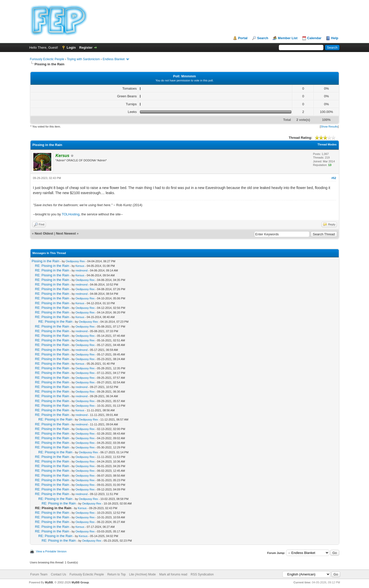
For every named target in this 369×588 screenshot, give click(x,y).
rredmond (81, 270)
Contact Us (59, 574)
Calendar (314, 38)
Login (71, 48)
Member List (288, 38)
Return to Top (117, 574)
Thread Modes (327, 144)
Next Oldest (44, 233)
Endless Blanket (114, 59)
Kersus (80, 266)
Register (86, 48)
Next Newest (66, 233)
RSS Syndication (202, 574)
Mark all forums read (173, 574)
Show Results (329, 127)
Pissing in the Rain (46, 261)
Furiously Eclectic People (47, 59)
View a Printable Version (51, 551)
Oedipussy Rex (75, 261)
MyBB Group (80, 582)
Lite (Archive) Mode (142, 574)
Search (263, 38)
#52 (334, 178)
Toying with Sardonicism (83, 59)
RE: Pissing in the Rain (52, 266)
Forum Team (39, 574)
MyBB (49, 582)
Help (335, 38)
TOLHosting (71, 214)
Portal (243, 38)
